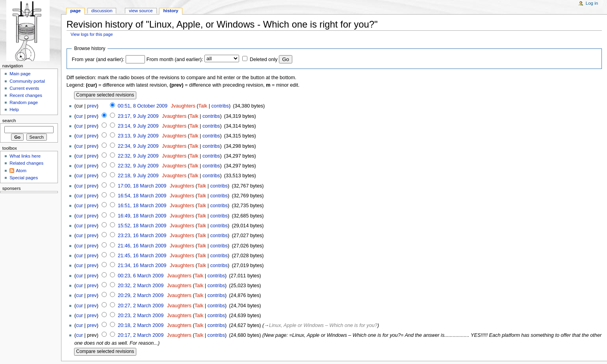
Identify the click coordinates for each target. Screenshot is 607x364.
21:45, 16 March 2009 (142, 256)
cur (80, 116)
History (171, 11)
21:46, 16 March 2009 (142, 246)
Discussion (102, 11)
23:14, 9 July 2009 (138, 126)
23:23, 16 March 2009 (142, 236)
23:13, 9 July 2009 (138, 136)
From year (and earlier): (98, 59)
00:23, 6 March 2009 (141, 276)
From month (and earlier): (175, 59)
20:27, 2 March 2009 (141, 306)
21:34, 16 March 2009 (142, 266)
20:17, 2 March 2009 (141, 335)
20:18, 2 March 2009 (141, 325)
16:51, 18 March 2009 (142, 206)
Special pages (24, 178)
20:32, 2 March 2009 (141, 286)
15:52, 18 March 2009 (142, 226)
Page (75, 11)
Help (14, 110)
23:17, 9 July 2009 (138, 116)
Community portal (27, 81)
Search (9, 121)
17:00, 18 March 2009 (142, 186)
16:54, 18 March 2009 (142, 196)
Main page (20, 74)
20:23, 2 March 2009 (141, 316)
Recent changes (26, 95)
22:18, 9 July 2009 (138, 176)
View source (141, 11)
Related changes (26, 163)
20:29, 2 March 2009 (141, 295)
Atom (21, 171)
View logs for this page (92, 34)
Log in (592, 3)
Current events (24, 88)
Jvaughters (183, 106)
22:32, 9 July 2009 (138, 156)
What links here (25, 156)
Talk (203, 106)
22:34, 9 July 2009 (138, 146)
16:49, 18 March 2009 (142, 216)
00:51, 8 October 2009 (143, 106)
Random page (24, 102)
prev (92, 106)
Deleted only (264, 59)
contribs (220, 106)
